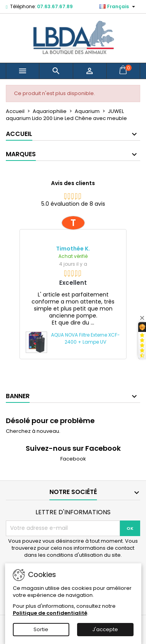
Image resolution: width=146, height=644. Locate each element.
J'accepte (105, 629)
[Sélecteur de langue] (118, 7)
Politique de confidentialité (50, 613)
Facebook (73, 459)
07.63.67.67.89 (55, 6)
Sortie (41, 629)
